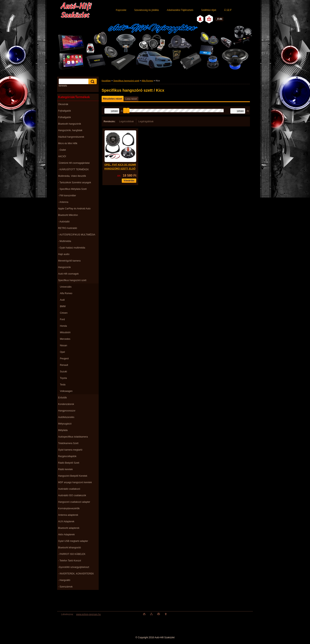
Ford (62, 319)
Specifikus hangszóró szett (72, 280)
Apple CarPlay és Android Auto (74, 209)
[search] (92, 81)
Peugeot (64, 359)
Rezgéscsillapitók (67, 456)
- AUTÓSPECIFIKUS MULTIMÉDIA (77, 235)
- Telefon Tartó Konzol (70, 561)
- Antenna (63, 202)
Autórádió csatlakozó (69, 489)
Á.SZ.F (228, 10)
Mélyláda (63, 430)
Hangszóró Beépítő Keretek (73, 476)
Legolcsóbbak (127, 121)
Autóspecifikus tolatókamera (73, 437)
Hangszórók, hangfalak (70, 130)
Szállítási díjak (208, 10)
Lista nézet (131, 99)
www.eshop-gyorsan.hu (88, 614)
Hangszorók (64, 267)
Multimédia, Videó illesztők (72, 176)
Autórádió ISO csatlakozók (72, 495)
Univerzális (66, 287)
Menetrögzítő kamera (69, 261)
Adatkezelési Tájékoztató (180, 10)
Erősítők (62, 398)
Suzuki (63, 372)
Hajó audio (64, 254)
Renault (64, 365)
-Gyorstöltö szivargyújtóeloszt (74, 567)
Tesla (63, 385)
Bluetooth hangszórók (70, 124)
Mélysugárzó (65, 424)
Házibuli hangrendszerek (71, 137)
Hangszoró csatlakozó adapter (74, 502)
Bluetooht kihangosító (69, 548)
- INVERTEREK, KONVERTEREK (76, 574)
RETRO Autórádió (68, 228)
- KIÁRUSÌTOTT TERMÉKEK (73, 169)
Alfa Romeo (66, 293)
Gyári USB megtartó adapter (73, 541)
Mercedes (65, 339)
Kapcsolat (121, 10)
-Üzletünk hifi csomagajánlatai (74, 163)
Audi (62, 300)
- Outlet (62, 150)
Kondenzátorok (66, 404)
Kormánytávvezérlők (69, 508)
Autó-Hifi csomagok (68, 274)
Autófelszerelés (66, 417)
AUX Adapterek (66, 522)
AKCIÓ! (62, 156)
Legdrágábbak (146, 121)
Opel (62, 352)
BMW (63, 306)
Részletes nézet (112, 99)
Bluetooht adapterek (69, 528)
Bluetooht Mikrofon (68, 215)
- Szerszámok (65, 587)
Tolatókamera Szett (68, 443)
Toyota (63, 378)
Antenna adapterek (68, 515)
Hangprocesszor (67, 411)
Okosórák (63, 104)
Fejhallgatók (65, 111)
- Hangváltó (64, 580)
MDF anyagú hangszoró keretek (75, 482)
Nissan (64, 346)
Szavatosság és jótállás (146, 10)
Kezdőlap (106, 81)
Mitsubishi (65, 332)
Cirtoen (64, 313)
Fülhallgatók (65, 117)
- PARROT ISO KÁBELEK (72, 554)
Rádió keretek (65, 469)
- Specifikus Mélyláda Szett (72, 189)
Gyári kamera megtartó (70, 450)
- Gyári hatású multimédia (72, 248)
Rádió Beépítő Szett (69, 463)
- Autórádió (64, 222)
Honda (63, 326)
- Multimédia (65, 241)
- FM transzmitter (67, 196)
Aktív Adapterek (66, 535)
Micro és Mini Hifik (68, 143)
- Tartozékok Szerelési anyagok (75, 183)
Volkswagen (66, 391)
